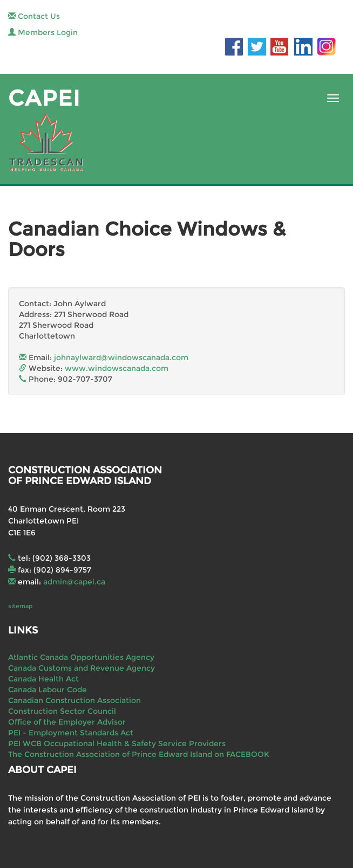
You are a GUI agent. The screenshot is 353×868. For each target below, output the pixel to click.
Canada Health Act (43, 679)
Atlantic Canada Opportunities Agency (81, 657)
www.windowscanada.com (117, 368)
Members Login (43, 32)
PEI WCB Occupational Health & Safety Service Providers (117, 743)
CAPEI (44, 98)
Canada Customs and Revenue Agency (82, 668)
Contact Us (34, 16)
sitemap (20, 606)
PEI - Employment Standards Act (71, 733)
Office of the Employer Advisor (67, 722)
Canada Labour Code (47, 690)
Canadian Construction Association (74, 700)
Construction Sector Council (62, 711)
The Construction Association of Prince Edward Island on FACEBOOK (139, 754)
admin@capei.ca (74, 582)
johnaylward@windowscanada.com (121, 357)
